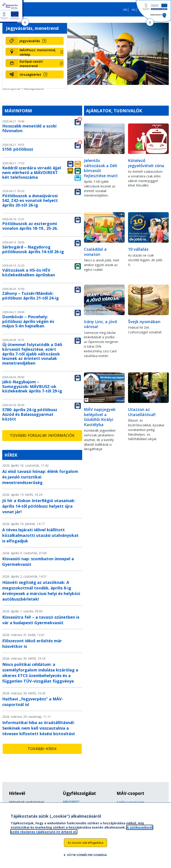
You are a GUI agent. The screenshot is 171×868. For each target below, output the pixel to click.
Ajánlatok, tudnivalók (114, 111)
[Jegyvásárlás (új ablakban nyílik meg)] (41, 41)
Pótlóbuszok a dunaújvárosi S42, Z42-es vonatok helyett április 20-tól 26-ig (30, 200)
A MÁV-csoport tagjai (130, 802)
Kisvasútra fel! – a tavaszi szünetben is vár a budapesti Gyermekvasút (41, 620)
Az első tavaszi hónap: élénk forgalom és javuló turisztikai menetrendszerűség (40, 477)
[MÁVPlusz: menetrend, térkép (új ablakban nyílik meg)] (41, 52)
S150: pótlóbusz (18, 149)
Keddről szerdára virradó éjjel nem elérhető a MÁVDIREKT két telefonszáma (32, 172)
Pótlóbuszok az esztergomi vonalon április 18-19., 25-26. (30, 226)
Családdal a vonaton (95, 252)
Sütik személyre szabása (87, 855)
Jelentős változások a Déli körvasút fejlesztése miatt (101, 168)
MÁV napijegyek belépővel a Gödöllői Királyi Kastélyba (100, 417)
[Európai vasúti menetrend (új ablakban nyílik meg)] (41, 64)
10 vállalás (138, 249)
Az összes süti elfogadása (85, 843)
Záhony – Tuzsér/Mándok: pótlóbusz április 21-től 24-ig (31, 296)
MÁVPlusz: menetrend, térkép (38, 52)
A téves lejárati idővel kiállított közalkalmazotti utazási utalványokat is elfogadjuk (40, 535)
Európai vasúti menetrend (31, 64)
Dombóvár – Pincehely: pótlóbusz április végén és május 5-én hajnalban (28, 321)
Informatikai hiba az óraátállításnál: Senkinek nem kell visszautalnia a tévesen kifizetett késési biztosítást (39, 728)
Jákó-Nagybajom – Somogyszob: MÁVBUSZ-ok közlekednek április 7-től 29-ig (32, 386)
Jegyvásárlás (30, 41)
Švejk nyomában (144, 322)
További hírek (42, 749)
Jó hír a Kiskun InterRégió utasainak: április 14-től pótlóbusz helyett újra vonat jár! (39, 506)
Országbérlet (30, 74)
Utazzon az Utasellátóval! (142, 412)
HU (134, 10)
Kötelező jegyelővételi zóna (146, 163)
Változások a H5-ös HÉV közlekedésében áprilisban (29, 272)
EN (125, 10)
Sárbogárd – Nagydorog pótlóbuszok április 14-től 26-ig (33, 249)
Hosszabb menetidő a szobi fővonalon (29, 128)
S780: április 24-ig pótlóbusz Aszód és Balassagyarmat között (30, 414)
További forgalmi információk (42, 435)
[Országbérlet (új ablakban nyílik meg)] (41, 74)
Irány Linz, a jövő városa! (101, 324)
